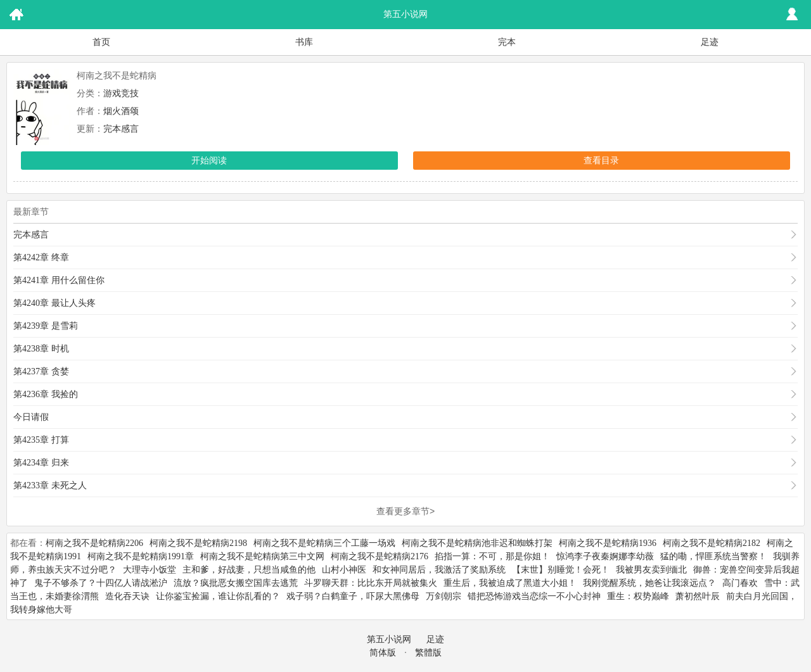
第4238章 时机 (41, 349)
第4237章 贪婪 (41, 371)
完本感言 (121, 129)
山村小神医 (344, 570)
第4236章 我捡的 (46, 394)
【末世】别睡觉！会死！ (561, 570)
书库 (304, 42)
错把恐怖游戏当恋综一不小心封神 (534, 596)
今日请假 (31, 417)
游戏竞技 (121, 93)
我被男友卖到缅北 (651, 570)
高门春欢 (740, 583)
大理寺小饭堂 (150, 570)
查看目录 (601, 161)
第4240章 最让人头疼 (54, 303)
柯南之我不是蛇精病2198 (198, 543)
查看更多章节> (405, 511)
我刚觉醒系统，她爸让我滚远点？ (649, 583)
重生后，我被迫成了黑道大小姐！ (510, 583)
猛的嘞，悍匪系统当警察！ (713, 556)
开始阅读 (209, 161)
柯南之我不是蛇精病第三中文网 (262, 556)
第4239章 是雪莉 (46, 326)
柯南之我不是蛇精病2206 (94, 543)
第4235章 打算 (41, 440)
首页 (101, 42)
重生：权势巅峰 (638, 596)
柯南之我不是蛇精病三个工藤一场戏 (324, 543)
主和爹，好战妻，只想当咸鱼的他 (249, 570)
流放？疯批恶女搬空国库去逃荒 (236, 583)
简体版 (383, 653)
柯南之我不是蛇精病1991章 (141, 556)
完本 (507, 42)
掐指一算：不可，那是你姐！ (492, 556)
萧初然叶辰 (698, 596)
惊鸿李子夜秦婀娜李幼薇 (605, 556)
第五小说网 (389, 639)
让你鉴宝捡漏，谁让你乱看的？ (218, 596)
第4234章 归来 (41, 463)
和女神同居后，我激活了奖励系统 (439, 570)
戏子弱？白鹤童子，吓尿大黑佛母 (353, 596)
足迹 (710, 42)
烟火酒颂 (121, 111)
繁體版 (428, 653)
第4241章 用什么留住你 (59, 280)
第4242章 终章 (41, 257)
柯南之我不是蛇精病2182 (712, 543)
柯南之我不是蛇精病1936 (608, 543)
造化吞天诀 (127, 596)
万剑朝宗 (444, 596)
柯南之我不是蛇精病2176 (380, 556)
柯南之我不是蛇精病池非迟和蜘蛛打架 (477, 543)
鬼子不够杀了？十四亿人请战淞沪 (101, 583)
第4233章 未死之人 (50, 485)
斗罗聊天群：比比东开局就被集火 (371, 583)
